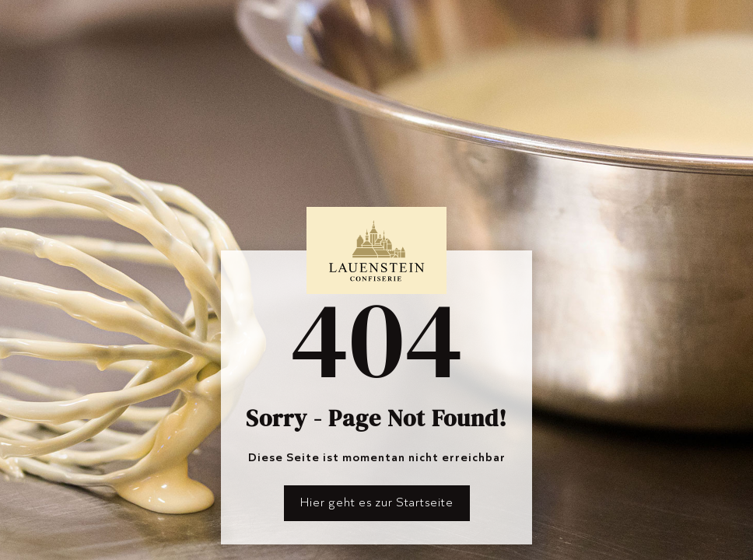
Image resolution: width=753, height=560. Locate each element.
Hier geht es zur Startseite (377, 502)
